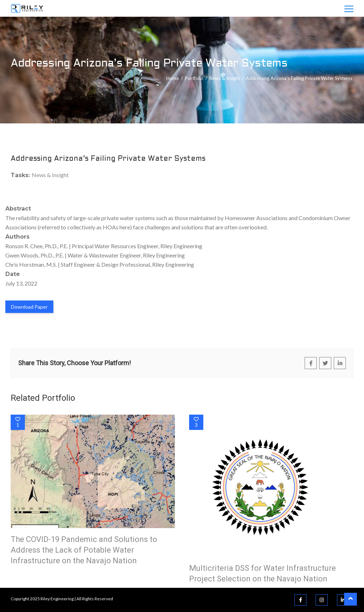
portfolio (194, 78)
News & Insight (225, 78)
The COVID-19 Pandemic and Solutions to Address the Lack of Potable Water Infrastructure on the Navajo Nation (84, 550)
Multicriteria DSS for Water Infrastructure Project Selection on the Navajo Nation (263, 573)
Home (173, 78)
